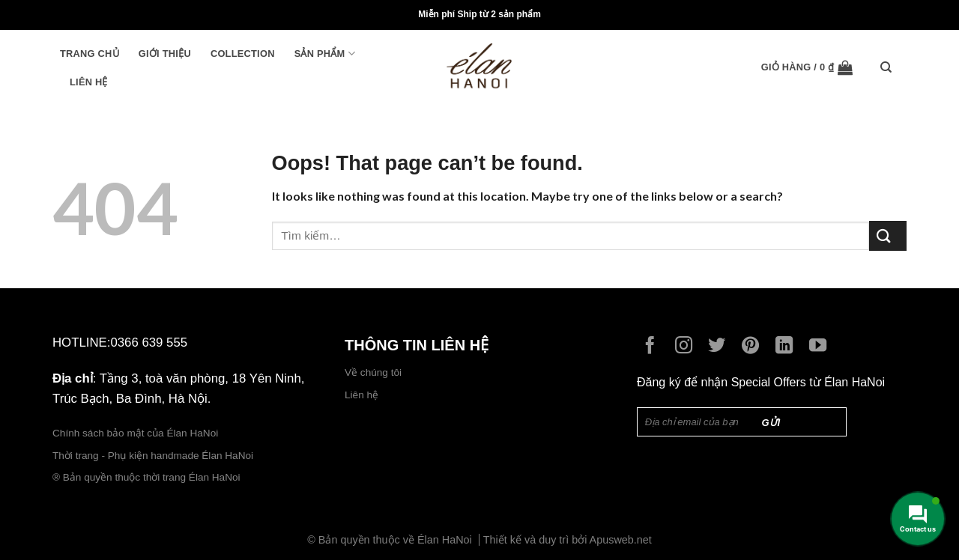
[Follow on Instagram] (687, 347)
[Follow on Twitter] (720, 347)
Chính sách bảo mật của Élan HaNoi (135, 433)
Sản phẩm (325, 54)
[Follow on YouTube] (822, 347)
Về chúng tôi (373, 372)
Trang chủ (90, 54)
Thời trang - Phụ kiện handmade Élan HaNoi (154, 456)
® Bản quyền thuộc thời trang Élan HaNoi (146, 477)
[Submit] (888, 235)
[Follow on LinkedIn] (788, 347)
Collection (243, 54)
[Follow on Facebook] (654, 347)
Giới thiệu (165, 54)
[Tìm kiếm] (890, 67)
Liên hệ (89, 82)
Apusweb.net (621, 540)
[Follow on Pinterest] (754, 347)
